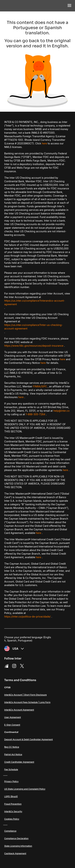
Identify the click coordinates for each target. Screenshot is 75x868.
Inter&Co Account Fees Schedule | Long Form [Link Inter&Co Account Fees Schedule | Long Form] (27, 702)
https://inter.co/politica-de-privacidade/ (27, 617)
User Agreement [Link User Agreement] (13, 717)
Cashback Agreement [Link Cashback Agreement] (15, 853)
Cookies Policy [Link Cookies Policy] (12, 819)
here (45, 143)
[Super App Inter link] (6, 666)
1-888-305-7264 (36, 414)
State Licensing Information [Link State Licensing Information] (18, 846)
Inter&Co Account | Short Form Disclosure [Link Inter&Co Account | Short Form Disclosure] (25, 695)
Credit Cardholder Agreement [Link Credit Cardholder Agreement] (19, 762)
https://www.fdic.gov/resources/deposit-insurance (34, 346)
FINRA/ (37, 386)
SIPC (44, 386)
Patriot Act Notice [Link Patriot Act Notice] (13, 754)
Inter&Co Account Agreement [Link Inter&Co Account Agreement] (19, 710)
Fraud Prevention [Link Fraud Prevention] (13, 804)
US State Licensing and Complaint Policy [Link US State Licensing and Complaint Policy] (25, 789)
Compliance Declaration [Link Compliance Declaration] (16, 838)
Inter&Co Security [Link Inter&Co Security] (13, 811)
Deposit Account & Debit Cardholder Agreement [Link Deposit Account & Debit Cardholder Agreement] (28, 739)
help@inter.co (61, 411)
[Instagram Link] (14, 666)
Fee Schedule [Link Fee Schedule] (11, 769)
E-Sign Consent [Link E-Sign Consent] (12, 725)
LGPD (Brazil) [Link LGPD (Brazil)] (11, 796)
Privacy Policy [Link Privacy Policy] (11, 781)
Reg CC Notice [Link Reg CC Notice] (12, 747)
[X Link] (22, 666)
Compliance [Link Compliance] (10, 831)
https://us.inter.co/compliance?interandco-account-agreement (34, 302)
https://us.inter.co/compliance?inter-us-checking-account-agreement (33, 327)
